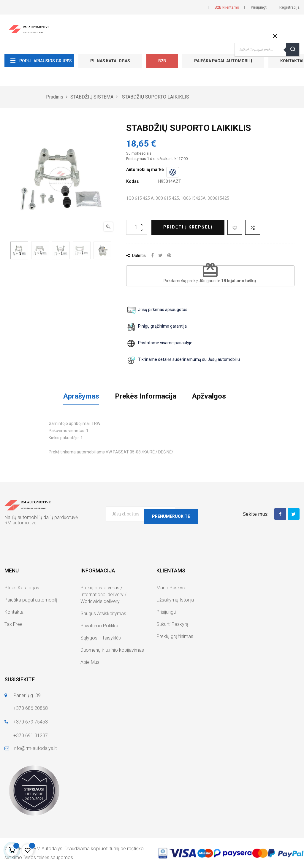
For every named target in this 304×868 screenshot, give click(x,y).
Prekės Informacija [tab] (146, 396)
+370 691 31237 (31, 736)
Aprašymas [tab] (81, 396)
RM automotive (20, 523)
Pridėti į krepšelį (188, 227)
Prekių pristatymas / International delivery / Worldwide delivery (103, 595)
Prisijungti (166, 612)
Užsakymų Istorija (175, 600)
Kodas (133, 181)
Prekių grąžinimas (175, 636)
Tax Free (14, 624)
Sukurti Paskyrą (172, 624)
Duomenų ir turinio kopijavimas (112, 650)
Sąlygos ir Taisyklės (101, 638)
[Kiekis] (137, 227)
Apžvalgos (209, 396)
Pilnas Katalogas (110, 61)
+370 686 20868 (31, 708)
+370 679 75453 (31, 722)
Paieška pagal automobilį (223, 61)
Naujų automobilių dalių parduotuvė (41, 517)
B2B (162, 61)
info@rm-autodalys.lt (35, 748)
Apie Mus (90, 662)
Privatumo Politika (99, 626)
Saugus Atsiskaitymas (103, 614)
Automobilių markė (145, 169)
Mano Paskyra (171, 588)
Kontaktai (14, 612)
